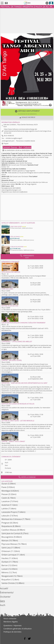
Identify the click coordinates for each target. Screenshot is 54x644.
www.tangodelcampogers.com (11, 190)
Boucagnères (7, 537)
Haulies (5, 558)
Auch (6, 463)
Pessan (5, 494)
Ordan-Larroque (9, 555)
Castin (4, 498)
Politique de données (12, 632)
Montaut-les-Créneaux (12, 519)
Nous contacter (10, 618)
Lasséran (6, 501)
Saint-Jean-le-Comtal (11, 533)
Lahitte (5, 509)
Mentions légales (11, 622)
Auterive (5, 505)
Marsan (5, 540)
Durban (5, 562)
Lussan (5, 569)
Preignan (6, 523)
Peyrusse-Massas (9, 544)
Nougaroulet (7, 576)
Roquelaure (7, 526)
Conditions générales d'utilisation (18, 629)
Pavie (4, 487)
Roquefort (6, 580)
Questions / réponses (12, 625)
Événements (6, 592)
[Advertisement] (27, 20)
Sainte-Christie (8, 583)
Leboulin (5, 516)
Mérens (5, 572)
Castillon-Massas (9, 530)
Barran (5, 565)
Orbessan (6, 551)
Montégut (6, 491)
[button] (27, 112)
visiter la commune (27, 477)
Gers (6, 465)
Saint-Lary (6, 548)
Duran (4, 484)
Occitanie (8, 468)
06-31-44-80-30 (9, 136)
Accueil (4, 588)
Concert (7, 147)
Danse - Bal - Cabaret (21, 147)
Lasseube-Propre (9, 512)
